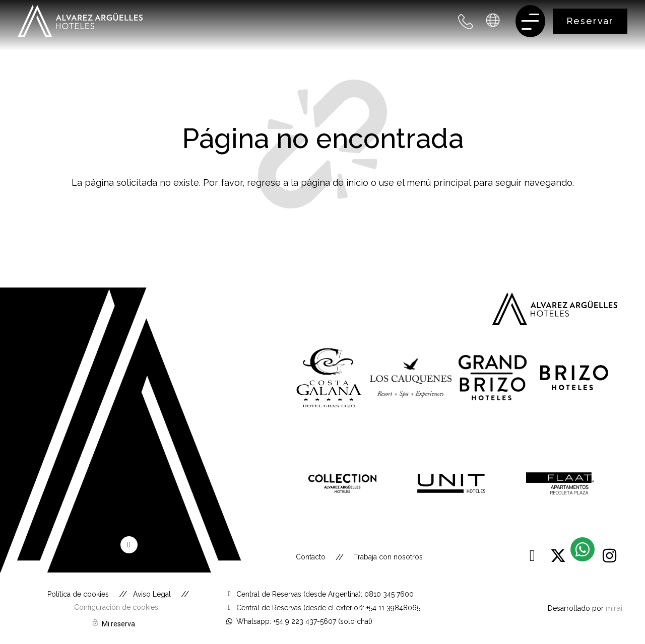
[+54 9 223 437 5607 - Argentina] (466, 21)
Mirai (614, 608)
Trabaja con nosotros (388, 557)
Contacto (311, 557)
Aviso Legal (152, 594)
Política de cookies (78, 594)
